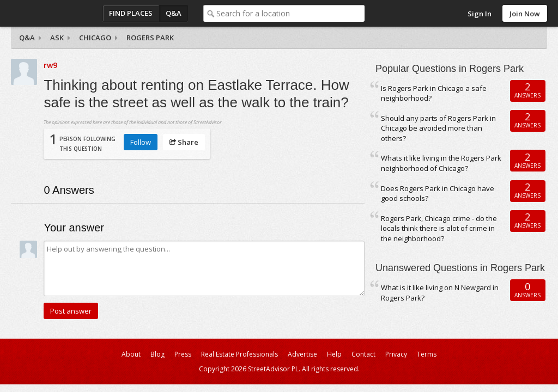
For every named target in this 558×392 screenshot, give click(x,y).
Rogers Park (150, 38)
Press (183, 354)
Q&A (174, 13)
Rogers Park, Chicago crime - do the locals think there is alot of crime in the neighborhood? (439, 228)
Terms (427, 354)
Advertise (302, 354)
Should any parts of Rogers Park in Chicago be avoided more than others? (438, 128)
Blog (157, 354)
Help (334, 354)
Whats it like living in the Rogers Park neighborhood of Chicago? (441, 163)
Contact (363, 354)
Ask (57, 38)
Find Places (131, 13)
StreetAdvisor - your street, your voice (54, 13)
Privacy (396, 354)
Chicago (95, 38)
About (131, 354)
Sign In (480, 14)
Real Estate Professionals (239, 354)
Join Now (525, 14)
